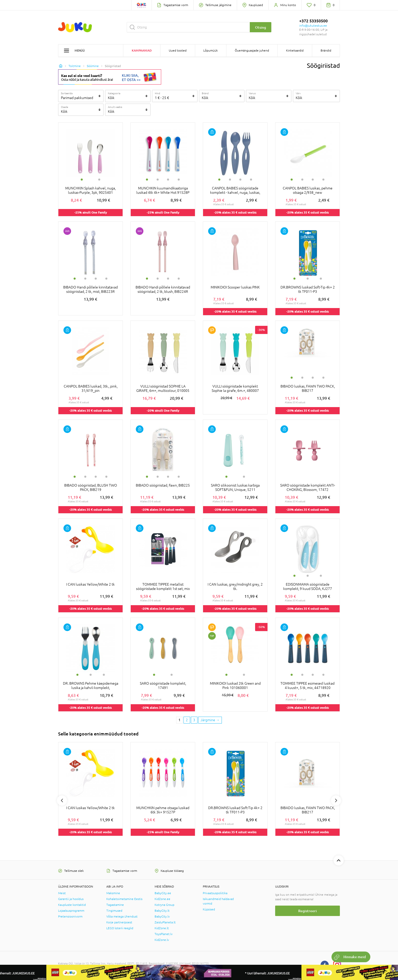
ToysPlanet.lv (164, 934)
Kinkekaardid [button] (295, 51)
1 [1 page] (179, 720)
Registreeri (308, 911)
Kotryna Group (164, 905)
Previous (62, 800)
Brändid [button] (326, 51)
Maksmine (113, 893)
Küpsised (209, 909)
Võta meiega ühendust (122, 917)
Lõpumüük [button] (211, 51)
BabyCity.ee (163, 893)
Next (336, 800)
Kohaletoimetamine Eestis (124, 899)
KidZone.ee (162, 899)
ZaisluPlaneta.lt (165, 922)
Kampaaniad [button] (142, 50)
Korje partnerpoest (119, 922)
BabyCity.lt (162, 911)
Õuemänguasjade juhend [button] (252, 51)
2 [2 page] (187, 720)
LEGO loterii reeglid (120, 928)
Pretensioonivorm (70, 917)
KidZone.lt (162, 928)
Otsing (261, 27)
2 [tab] (99, 180)
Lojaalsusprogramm (71, 911)
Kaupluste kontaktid (72, 905)
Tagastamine (115, 905)
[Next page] (210, 720)
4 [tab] (179, 180)
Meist (62, 893)
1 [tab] (82, 180)
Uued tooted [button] (178, 51)
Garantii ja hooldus (71, 899)
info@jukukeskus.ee (313, 26)
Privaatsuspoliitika (215, 893)
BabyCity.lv (162, 917)
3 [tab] (168, 180)
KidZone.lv (162, 940)
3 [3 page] (194, 720)
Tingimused (114, 911)
